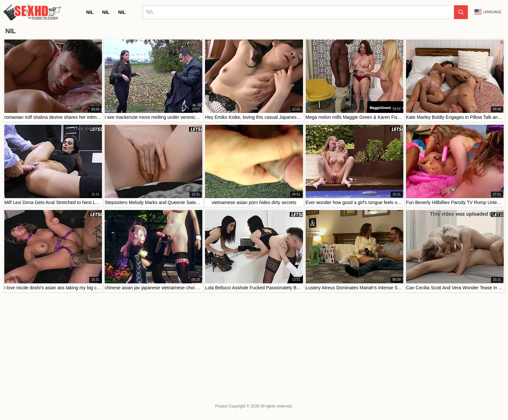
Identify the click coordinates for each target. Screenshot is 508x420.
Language (488, 12)
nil (90, 12)
